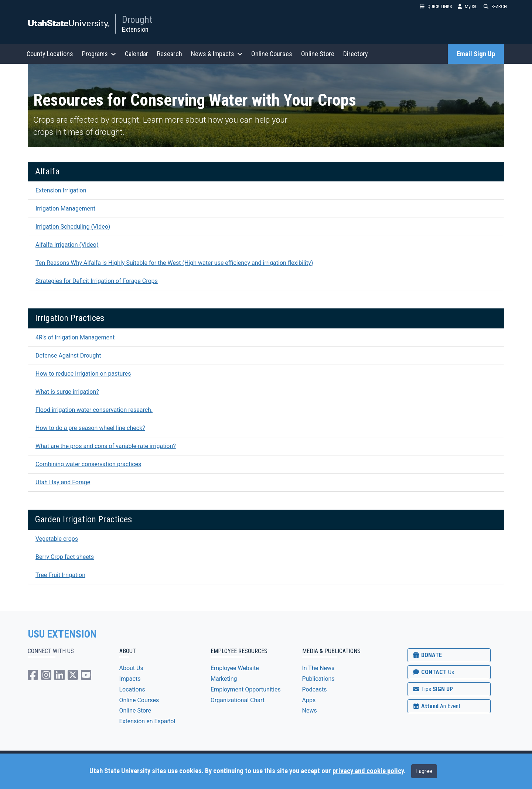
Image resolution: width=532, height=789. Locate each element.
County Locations (50, 54)
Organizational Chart (238, 700)
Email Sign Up (476, 54)
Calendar (137, 54)
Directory (356, 54)
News (310, 711)
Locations (132, 689)
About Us (131, 668)
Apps (309, 700)
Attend (436, 706)
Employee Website (235, 668)
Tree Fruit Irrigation (60, 575)
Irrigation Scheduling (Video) (73, 227)
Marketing (224, 679)
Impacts (130, 679)
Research (170, 54)
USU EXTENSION (62, 634)
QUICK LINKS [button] (436, 6)
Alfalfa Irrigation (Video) (67, 245)
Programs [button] (99, 54)
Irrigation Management (65, 209)
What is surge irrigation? (67, 392)
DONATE (427, 655)
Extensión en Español (147, 721)
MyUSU (468, 6)
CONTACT (433, 672)
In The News (318, 668)
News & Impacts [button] (217, 54)
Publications (318, 679)
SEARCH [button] (495, 6)
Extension (135, 29)
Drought (137, 20)
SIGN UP (433, 689)
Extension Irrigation (61, 190)
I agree (424, 771)
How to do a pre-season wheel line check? (90, 428)
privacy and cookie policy (368, 771)
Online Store (318, 54)
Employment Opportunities (246, 689)
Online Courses (272, 54)
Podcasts (315, 689)
